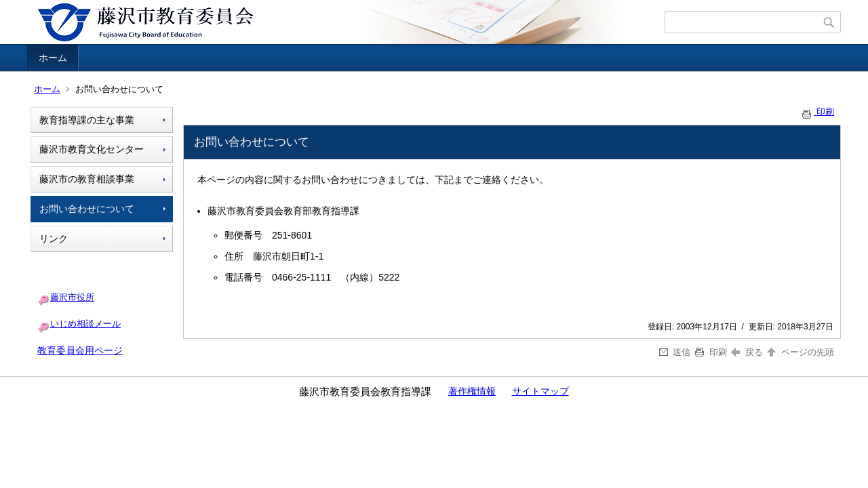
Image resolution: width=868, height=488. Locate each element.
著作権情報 (472, 391)
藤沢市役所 (72, 297)
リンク (54, 239)
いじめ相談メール (85, 324)
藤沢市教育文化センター (92, 149)
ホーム (53, 58)
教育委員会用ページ (80, 350)
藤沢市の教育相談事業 (87, 179)
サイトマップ (540, 391)
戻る (747, 352)
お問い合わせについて (87, 209)
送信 (675, 352)
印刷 (817, 111)
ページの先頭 (800, 352)
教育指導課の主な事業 (87, 120)
